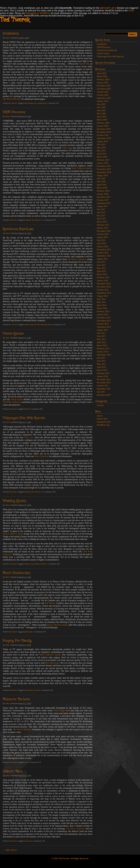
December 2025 (104, 86)
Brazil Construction (17, 573)
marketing (42, 103)
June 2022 (101, 104)
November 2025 (104, 89)
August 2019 (102, 141)
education (28, 841)
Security (37, 690)
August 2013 (102, 330)
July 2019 (101, 144)
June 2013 (101, 336)
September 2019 (104, 138)
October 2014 (103, 290)
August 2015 (102, 259)
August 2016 (102, 237)
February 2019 (103, 160)
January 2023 (103, 101)
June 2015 (101, 265)
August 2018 (102, 175)
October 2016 (103, 234)
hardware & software (32, 220)
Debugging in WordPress (38, 13)
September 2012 (104, 355)
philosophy (28, 632)
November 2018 (104, 169)
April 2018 (101, 185)
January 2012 (103, 376)
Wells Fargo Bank (62, 711)
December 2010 (104, 395)
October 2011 (103, 386)
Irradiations (11, 34)
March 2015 (102, 274)
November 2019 (104, 132)
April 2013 (101, 342)
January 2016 (103, 247)
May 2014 (101, 302)
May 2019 (101, 151)
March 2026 (102, 76)
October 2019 (103, 135)
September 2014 (104, 293)
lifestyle (44, 564)
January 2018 (103, 194)
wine (26, 762)
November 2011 (104, 383)
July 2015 (101, 262)
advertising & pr (30, 103)
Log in (100, 416)
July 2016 (101, 240)
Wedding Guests (14, 501)
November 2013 (104, 321)
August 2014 (102, 296)
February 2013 (103, 349)
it (42, 220)
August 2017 (102, 206)
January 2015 (103, 281)
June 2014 (101, 299)
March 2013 (102, 345)
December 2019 (104, 129)
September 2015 (104, 256)
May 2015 (101, 268)
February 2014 (103, 311)
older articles (10, 850)
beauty (27, 409)
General (14, 103)
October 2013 (103, 324)
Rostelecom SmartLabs (18, 229)
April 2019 (101, 154)
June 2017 (101, 213)
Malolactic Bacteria (16, 699)
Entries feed (102, 419)
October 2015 (103, 253)
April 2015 (101, 271)
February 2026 (103, 80)
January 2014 (103, 315)
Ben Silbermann (52, 663)
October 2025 (103, 92)
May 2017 (101, 216)
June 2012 (101, 361)
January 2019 (103, 163)
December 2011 (104, 379)
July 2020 (101, 107)
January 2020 (103, 126)
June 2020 (101, 110)
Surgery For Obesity (17, 641)
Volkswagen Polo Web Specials (24, 418)
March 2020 (102, 120)
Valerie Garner (13, 334)
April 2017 (101, 219)
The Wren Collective (12, 99)
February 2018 (103, 191)
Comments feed (104, 422)
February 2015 (103, 277)
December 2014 (104, 284)
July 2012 (101, 358)
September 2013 (104, 327)
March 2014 (102, 308)
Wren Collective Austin (82, 168)
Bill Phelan (50, 603)
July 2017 (101, 209)
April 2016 (101, 243)
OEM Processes (14, 112)
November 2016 (104, 231)
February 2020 (103, 123)
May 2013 (101, 339)
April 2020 (101, 117)
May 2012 (101, 364)
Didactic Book (13, 771)
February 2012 (103, 373)
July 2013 (101, 333)
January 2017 (103, 228)
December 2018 (104, 166)
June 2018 (101, 182)
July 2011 (101, 392)
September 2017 (104, 203)
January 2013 (103, 352)
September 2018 (104, 172)
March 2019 (102, 157)
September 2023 (104, 98)
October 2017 (103, 200)
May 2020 (101, 114)
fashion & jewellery (32, 564)
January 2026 (103, 83)
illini (7, 38)
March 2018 (102, 188)
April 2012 (101, 367)
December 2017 (104, 197)
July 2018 (101, 179)
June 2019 (101, 148)
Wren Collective (41, 456)
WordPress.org (103, 425)
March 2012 (102, 370)
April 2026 (101, 73)
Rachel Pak (84, 64)
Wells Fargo (67, 148)
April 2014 (101, 305)
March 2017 (102, 222)
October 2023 (103, 95)
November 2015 (104, 250)
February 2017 (103, 225)
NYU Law (29, 437)
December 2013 (104, 318)
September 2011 (104, 389)
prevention (28, 690)
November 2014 (104, 287)
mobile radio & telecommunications (38, 325)
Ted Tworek (15, 20)
